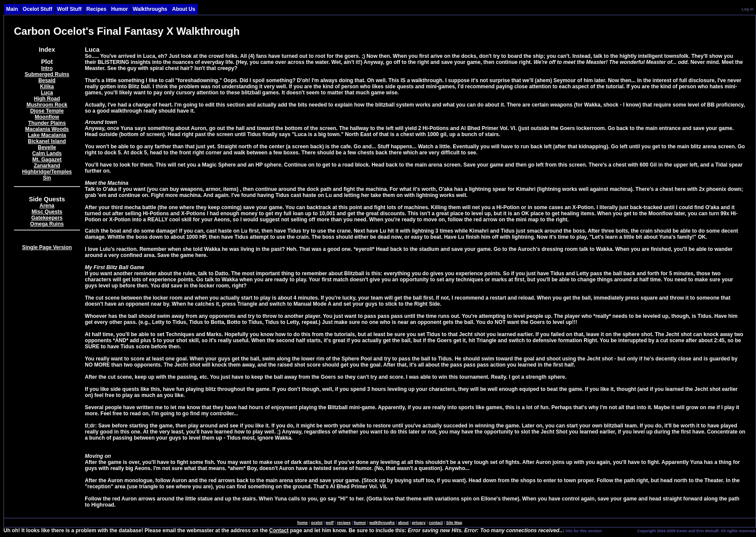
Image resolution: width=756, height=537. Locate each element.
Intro (47, 68)
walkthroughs (382, 523)
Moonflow (47, 117)
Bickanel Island (47, 141)
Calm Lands (47, 153)
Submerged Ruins (47, 74)
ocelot (317, 523)
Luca (47, 93)
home (302, 523)
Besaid (47, 80)
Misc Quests (47, 212)
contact (436, 523)
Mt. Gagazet (47, 160)
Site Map (454, 523)
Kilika (47, 87)
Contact (279, 530)
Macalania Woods (47, 129)
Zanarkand (47, 166)
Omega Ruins (47, 224)
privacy (419, 523)
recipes (344, 523)
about (403, 523)
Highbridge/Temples (47, 172)
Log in (748, 9)
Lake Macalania (47, 135)
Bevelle (47, 147)
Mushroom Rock (47, 105)
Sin (47, 178)
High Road (47, 99)
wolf (330, 523)
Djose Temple (47, 111)
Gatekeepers (47, 218)
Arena (47, 206)
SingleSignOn (619, 530)
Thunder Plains (47, 123)
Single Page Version (47, 247)
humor (360, 523)
